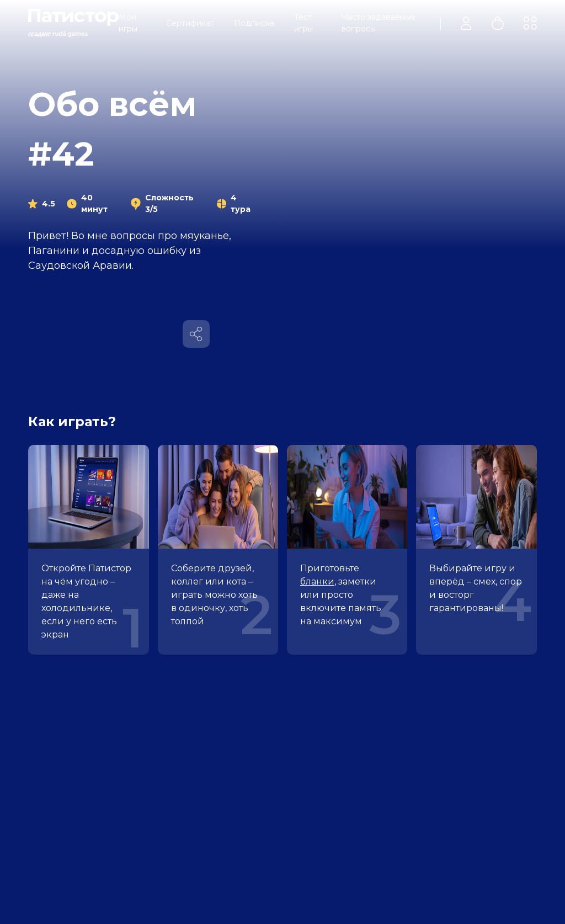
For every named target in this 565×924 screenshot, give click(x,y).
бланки (317, 582)
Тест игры (303, 23)
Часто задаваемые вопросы (379, 23)
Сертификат (190, 23)
